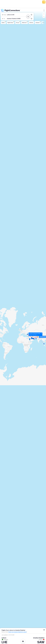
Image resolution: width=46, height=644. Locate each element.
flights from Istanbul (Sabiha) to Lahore (17, 632)
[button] (44, 14)
